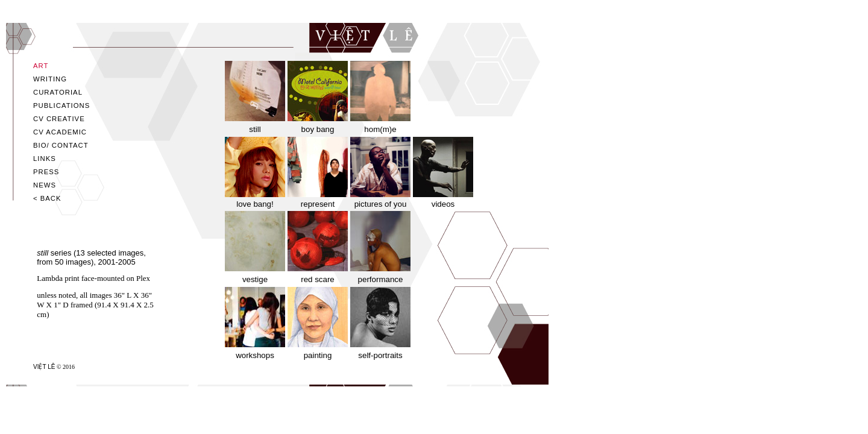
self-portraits (380, 355)
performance (381, 279)
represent (318, 204)
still (255, 129)
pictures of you (381, 204)
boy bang (318, 129)
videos (443, 204)
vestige (255, 279)
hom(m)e (380, 129)
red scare (318, 279)
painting (318, 355)
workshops (255, 355)
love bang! (255, 204)
